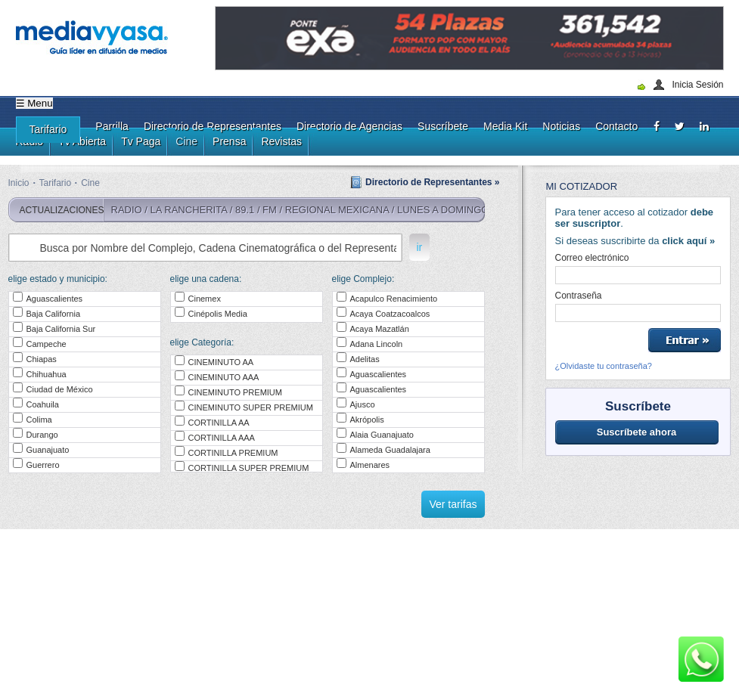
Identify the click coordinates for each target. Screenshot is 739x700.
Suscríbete (443, 126)
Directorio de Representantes (213, 126)
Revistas (281, 141)
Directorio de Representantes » (432, 182)
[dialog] (711, 670)
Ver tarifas (453, 504)
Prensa (229, 141)
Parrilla (112, 126)
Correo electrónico (592, 258)
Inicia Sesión (697, 85)
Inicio (19, 183)
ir (420, 247)
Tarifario (48, 129)
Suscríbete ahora (637, 432)
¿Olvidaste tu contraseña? (604, 366)
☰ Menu (34, 103)
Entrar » (685, 340)
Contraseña (579, 296)
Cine (186, 141)
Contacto (616, 126)
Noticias (561, 126)
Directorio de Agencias (349, 126)
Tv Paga (141, 141)
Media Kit (505, 126)
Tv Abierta (82, 141)
